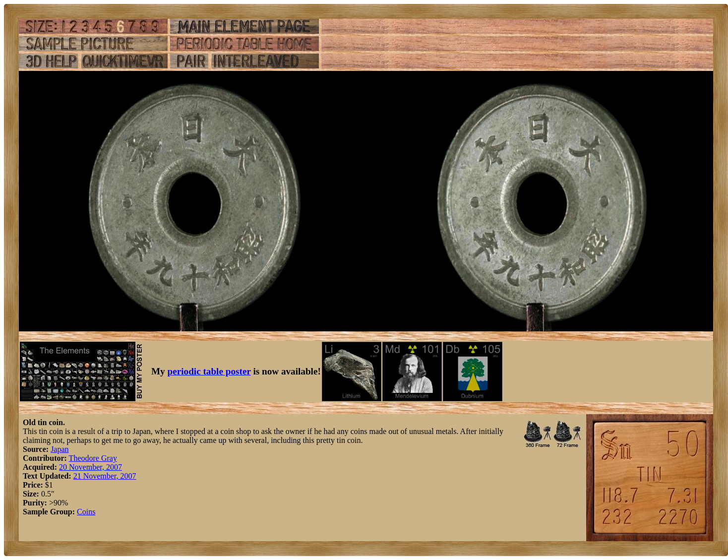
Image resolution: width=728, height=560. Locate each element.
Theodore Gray (93, 458)
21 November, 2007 (105, 476)
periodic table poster (209, 371)
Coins (86, 512)
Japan (60, 449)
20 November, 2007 (91, 467)
